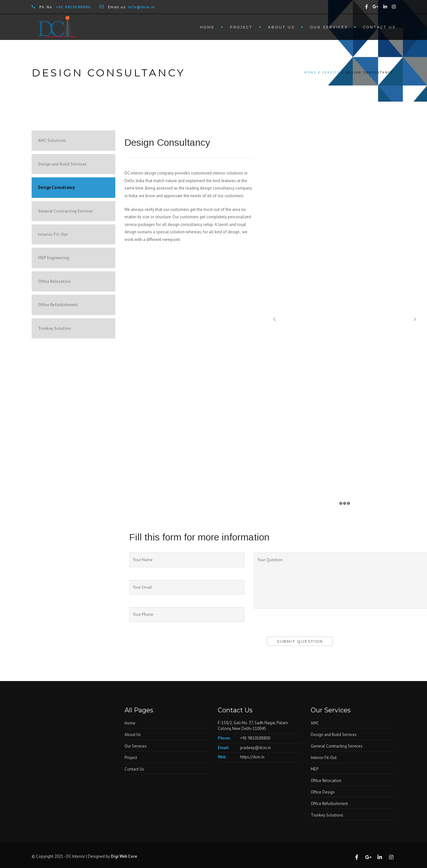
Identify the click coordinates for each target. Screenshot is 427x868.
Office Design (323, 792)
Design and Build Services (62, 164)
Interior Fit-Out (53, 234)
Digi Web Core (124, 856)
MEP (315, 769)
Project (241, 27)
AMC (315, 723)
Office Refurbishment (58, 305)
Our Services (329, 27)
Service (331, 72)
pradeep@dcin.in (255, 748)
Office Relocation (54, 281)
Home (207, 27)
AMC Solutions (52, 140)
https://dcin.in (252, 757)
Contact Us (379, 27)
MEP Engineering (53, 258)
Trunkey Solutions (327, 815)
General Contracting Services (65, 211)
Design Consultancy (56, 187)
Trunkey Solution (54, 328)
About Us (281, 27)
